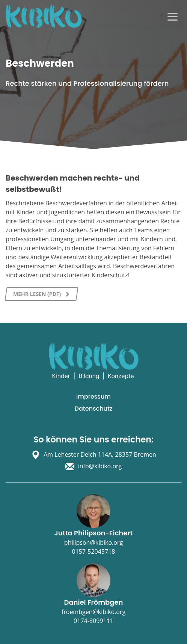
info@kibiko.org (100, 466)
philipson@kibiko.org (93, 542)
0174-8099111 (93, 621)
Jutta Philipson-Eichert (93, 533)
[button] (14, 631)
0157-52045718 (94, 551)
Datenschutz (94, 409)
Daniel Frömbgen (94, 602)
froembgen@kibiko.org (93, 612)
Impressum (93, 397)
